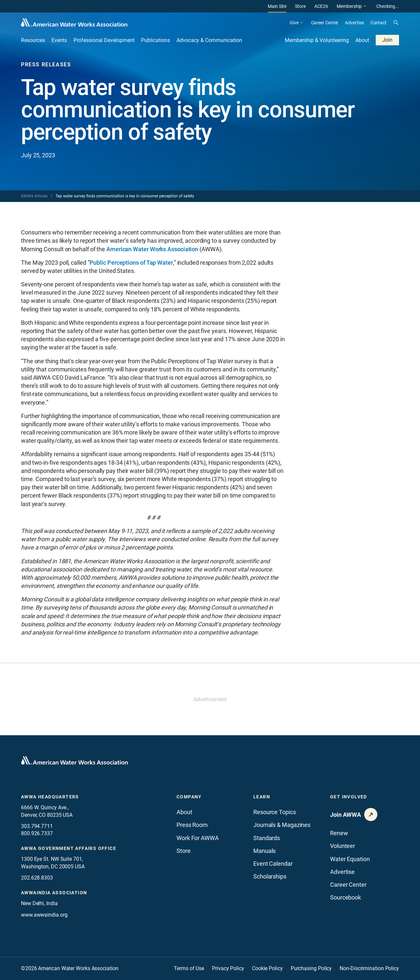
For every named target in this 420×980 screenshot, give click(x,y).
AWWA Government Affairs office (69, 848)
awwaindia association (54, 893)
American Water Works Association (152, 249)
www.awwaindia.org (44, 915)
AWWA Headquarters (50, 797)
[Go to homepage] (74, 761)
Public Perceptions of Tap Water (131, 263)
